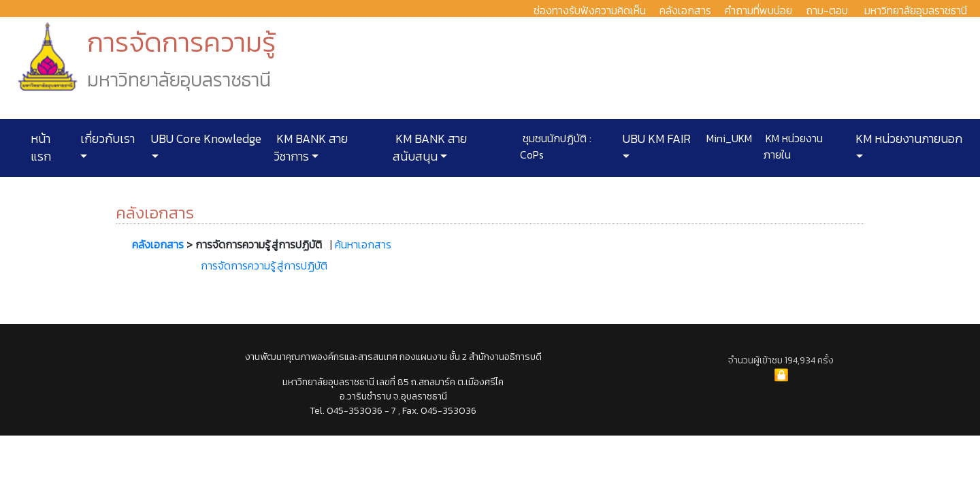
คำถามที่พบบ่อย (758, 10)
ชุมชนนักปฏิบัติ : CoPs (556, 146)
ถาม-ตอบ (827, 10)
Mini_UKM (728, 138)
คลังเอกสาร (685, 10)
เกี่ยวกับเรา (106, 139)
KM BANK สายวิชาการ (311, 148)
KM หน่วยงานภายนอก (908, 139)
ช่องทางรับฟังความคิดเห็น (590, 10)
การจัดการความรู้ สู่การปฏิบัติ (264, 265)
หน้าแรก (41, 148)
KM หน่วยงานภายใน (793, 146)
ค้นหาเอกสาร (363, 244)
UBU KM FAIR (655, 139)
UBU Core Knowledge (205, 139)
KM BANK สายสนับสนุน (430, 148)
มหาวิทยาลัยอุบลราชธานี (916, 10)
